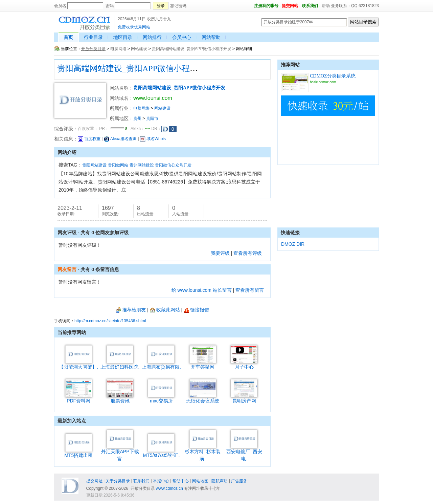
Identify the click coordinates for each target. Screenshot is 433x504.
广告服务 (239, 481)
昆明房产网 (244, 398)
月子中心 (244, 364)
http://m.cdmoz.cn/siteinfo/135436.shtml (110, 321)
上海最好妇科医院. (120, 364)
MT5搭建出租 (78, 453)
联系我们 (310, 6)
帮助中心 (181, 481)
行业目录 (93, 37)
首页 (68, 37)
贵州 (137, 118)
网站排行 (152, 37)
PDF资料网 (79, 398)
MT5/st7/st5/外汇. (161, 453)
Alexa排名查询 (120, 139)
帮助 (326, 6)
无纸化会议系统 (203, 398)
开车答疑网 (203, 364)
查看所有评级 (248, 253)
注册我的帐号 (266, 6)
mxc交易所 (161, 398)
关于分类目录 (118, 481)
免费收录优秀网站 (134, 27)
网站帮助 (211, 37)
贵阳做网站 (118, 165)
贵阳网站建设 (94, 165)
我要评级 (220, 253)
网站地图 (200, 481)
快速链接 (290, 233)
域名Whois (153, 139)
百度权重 (89, 139)
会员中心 (182, 37)
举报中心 (161, 481)
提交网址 (94, 481)
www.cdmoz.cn (169, 488)
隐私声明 (220, 481)
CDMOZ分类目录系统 (333, 76)
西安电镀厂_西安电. (244, 453)
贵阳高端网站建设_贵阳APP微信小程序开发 (192, 49)
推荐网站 (290, 65)
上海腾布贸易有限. (161, 364)
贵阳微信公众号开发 (173, 165)
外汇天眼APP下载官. (120, 453)
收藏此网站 (165, 310)
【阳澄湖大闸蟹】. (78, 364)
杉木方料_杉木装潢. (203, 453)
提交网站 (290, 6)
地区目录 (123, 37)
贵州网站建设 (142, 165)
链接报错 (196, 310)
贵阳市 (152, 118)
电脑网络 (118, 49)
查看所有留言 (250, 290)
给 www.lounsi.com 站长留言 (202, 290)
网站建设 (139, 49)
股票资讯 (120, 398)
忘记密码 (178, 6)
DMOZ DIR (293, 244)
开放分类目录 (93, 49)
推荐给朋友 (131, 310)
